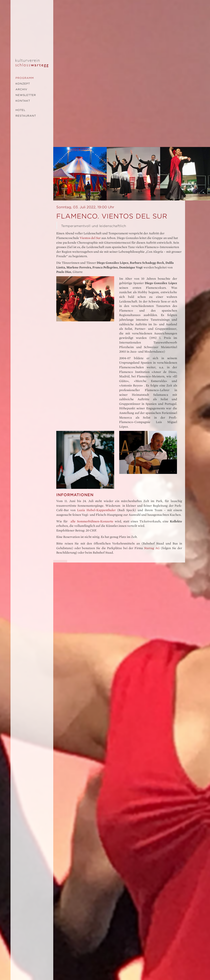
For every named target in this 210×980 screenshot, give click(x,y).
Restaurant (26, 116)
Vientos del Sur (90, 238)
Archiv (21, 89)
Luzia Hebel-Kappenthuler (96, 510)
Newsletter (26, 95)
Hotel (20, 110)
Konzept (23, 84)
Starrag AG (152, 548)
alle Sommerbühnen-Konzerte (92, 521)
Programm (25, 78)
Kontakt (23, 101)
